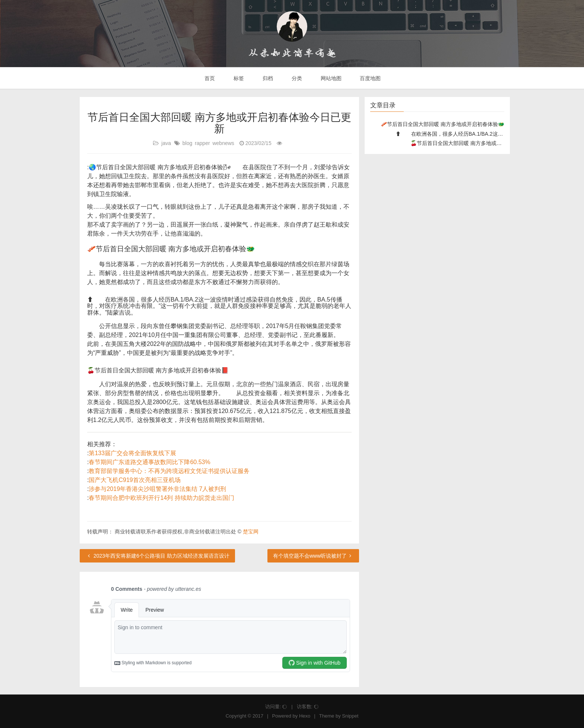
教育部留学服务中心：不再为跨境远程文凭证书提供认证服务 (169, 471)
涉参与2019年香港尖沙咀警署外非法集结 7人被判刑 (157, 489)
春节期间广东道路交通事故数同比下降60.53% (149, 462)
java (166, 143)
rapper (202, 143)
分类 (296, 78)
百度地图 (370, 78)
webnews (223, 143)
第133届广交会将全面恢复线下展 (132, 453)
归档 (267, 78)
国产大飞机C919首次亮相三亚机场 (134, 480)
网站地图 (330, 78)
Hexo (305, 716)
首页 (209, 78)
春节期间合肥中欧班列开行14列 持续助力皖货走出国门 (161, 498)
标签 (238, 78)
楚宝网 (251, 532)
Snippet (350, 716)
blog (187, 143)
